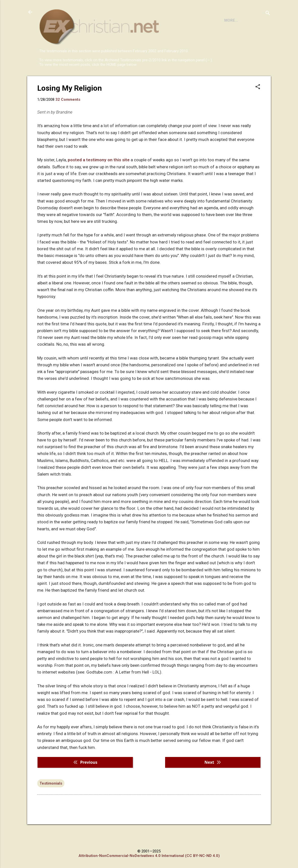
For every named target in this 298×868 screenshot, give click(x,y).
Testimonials (51, 804)
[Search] (268, 14)
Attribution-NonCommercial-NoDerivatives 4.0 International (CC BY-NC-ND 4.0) (149, 856)
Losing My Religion (70, 109)
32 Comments (68, 120)
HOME (49, 81)
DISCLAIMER (97, 81)
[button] (258, 108)
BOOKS (70, 81)
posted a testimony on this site (99, 180)
